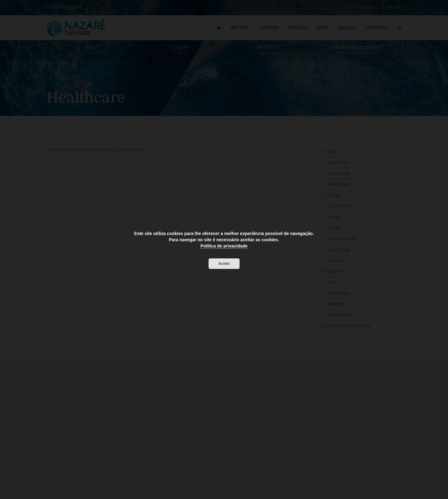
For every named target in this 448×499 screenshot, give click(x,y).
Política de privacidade (224, 246)
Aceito (224, 264)
